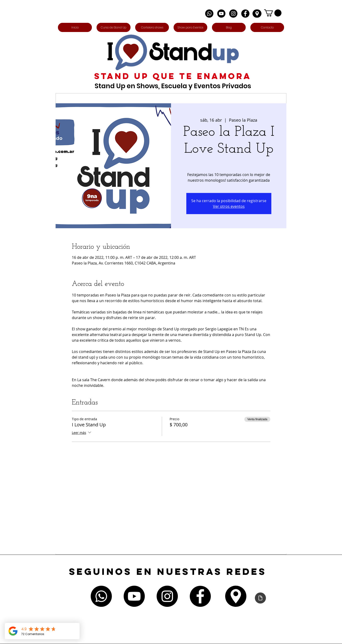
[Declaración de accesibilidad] (260, 598)
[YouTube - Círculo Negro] (221, 14)
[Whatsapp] (209, 14)
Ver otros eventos (229, 206)
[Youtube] (134, 596)
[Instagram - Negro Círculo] (233, 14)
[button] (273, 13)
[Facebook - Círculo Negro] (245, 14)
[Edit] (257, 14)
